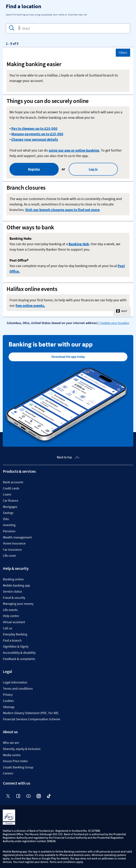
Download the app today (68, 357)
